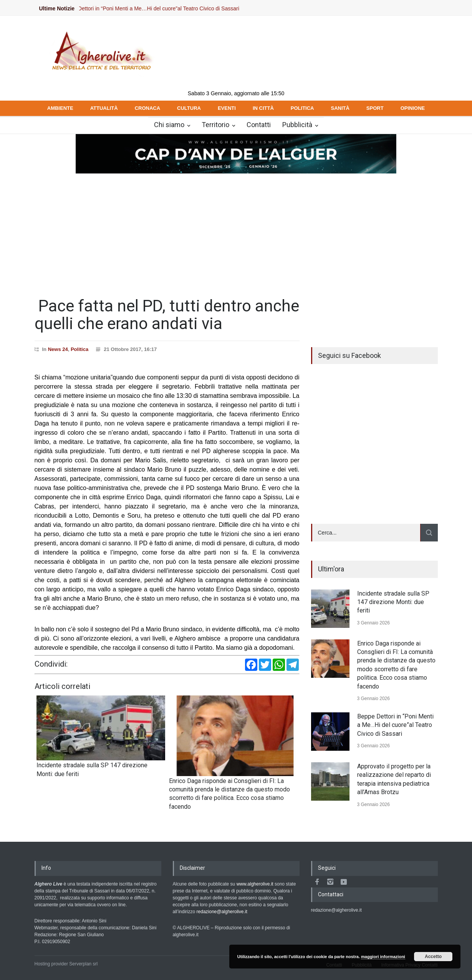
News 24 (58, 349)
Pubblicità (297, 125)
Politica (79, 349)
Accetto (433, 957)
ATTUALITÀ (104, 108)
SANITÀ (340, 108)
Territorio (215, 125)
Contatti (259, 125)
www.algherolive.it (255, 884)
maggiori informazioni (383, 957)
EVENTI (227, 108)
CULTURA (189, 108)
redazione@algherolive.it (222, 912)
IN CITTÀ (263, 108)
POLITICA (302, 108)
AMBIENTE (60, 108)
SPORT (375, 108)
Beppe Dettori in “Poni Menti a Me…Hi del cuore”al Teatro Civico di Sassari (158, 8)
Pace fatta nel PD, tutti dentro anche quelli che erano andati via (167, 315)
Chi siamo (169, 125)
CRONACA (147, 108)
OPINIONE (413, 108)
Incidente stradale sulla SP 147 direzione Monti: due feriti (393, 602)
